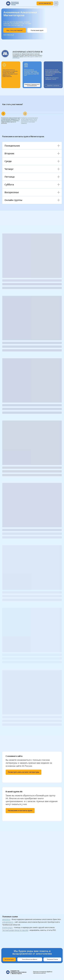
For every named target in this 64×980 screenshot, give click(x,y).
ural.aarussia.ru (8, 922)
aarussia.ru (6, 919)
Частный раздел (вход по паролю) (15, 930)
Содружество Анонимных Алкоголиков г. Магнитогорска (18, 972)
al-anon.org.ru (7, 927)
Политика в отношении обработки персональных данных (43, 972)
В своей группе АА (14, 792)
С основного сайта (14, 756)
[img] (56, 3)
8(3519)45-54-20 (9, 35)
